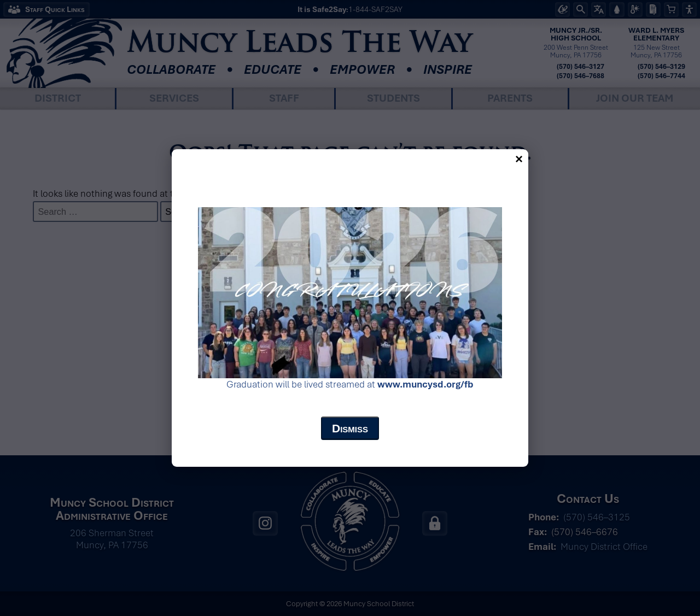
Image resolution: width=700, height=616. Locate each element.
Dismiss (350, 428)
